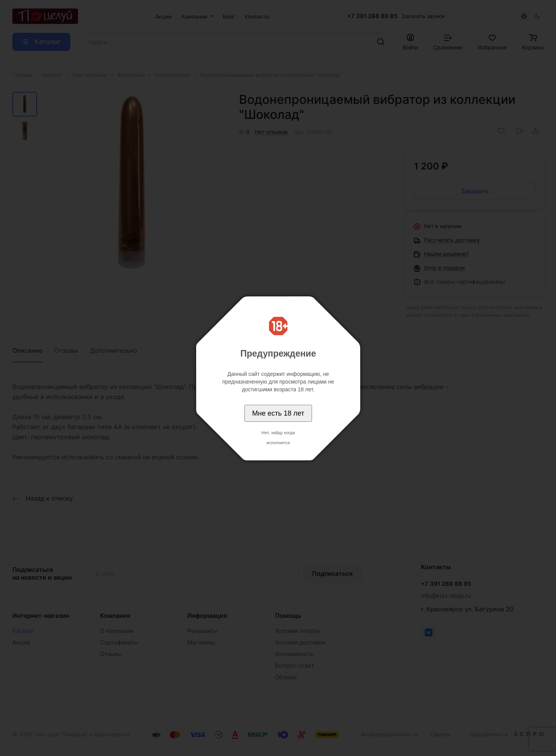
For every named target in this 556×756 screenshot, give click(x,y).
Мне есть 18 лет (278, 413)
